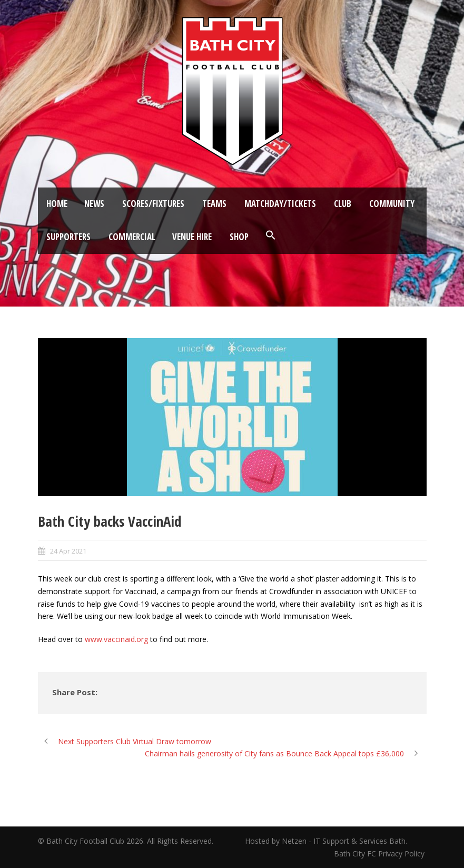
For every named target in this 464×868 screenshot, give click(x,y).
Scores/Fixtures (153, 204)
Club (343, 204)
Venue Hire (192, 237)
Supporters (68, 237)
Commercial (132, 237)
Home (57, 204)
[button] (271, 235)
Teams (214, 204)
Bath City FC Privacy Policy (380, 854)
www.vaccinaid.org (116, 639)
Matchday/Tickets (280, 204)
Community (392, 204)
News (94, 204)
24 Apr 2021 (68, 551)
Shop (239, 237)
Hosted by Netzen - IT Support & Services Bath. (326, 841)
